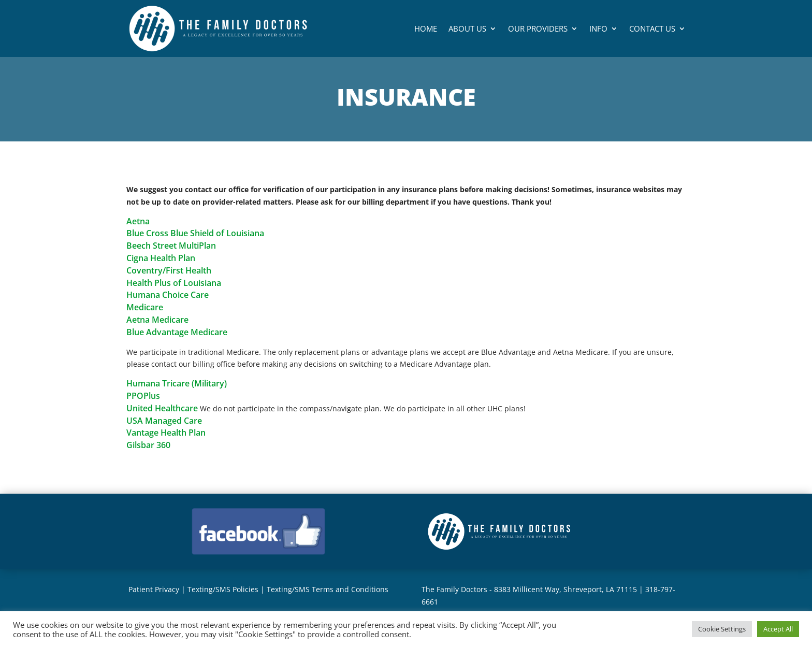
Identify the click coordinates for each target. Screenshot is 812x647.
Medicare (145, 307)
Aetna (138, 221)
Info (598, 28)
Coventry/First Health (169, 270)
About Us (467, 28)
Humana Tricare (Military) (177, 383)
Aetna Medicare (157, 320)
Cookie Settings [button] (722, 629)
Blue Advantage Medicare (177, 332)
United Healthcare (162, 408)
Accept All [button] (778, 629)
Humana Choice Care (168, 295)
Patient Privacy (154, 589)
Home (426, 28)
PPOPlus (143, 396)
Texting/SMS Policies (223, 589)
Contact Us (652, 28)
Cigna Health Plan (161, 258)
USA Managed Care (164, 421)
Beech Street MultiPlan (171, 246)
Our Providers (538, 28)
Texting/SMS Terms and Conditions (328, 589)
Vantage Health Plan (166, 433)
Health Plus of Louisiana (174, 283)
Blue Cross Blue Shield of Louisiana (195, 233)
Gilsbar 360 (148, 445)
